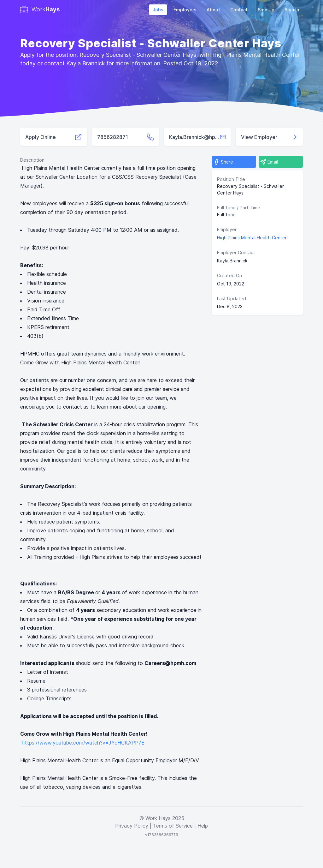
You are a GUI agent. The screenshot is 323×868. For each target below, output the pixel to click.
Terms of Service (173, 826)
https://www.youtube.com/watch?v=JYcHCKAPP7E (83, 743)
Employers (185, 10)
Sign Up (266, 10)
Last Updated (232, 299)
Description (32, 160)
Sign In (292, 10)
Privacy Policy (132, 826)
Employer (227, 229)
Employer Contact (236, 252)
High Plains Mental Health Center (252, 238)
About (213, 10)
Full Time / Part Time (239, 208)
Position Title (231, 179)
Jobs (158, 10)
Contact (239, 10)
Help (203, 826)
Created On (229, 275)
